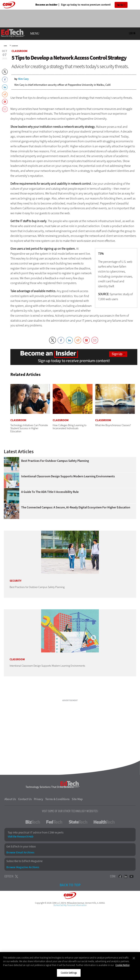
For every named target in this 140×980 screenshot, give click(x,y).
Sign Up (120, 5)
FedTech (54, 822)
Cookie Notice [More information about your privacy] (122, 965)
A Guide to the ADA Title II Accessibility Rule (50, 492)
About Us (10, 799)
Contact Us (25, 799)
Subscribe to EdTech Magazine (24, 861)
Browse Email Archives (20, 853)
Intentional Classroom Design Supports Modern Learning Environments (68, 476)
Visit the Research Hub (20, 837)
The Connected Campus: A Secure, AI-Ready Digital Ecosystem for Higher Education (76, 507)
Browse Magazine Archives (23, 867)
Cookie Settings (69, 973)
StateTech (78, 822)
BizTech (33, 822)
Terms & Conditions (57, 799)
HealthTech (104, 822)
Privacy (38, 799)
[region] (70, 966)
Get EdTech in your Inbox (21, 847)
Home (5, 46)
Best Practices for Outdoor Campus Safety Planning (55, 461)
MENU (35, 34)
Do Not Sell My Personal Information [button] (70, 905)
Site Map (77, 799)
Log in (132, 33)
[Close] (134, 958)
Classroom (15, 46)
